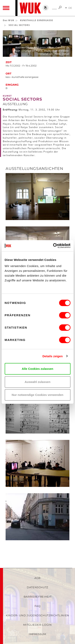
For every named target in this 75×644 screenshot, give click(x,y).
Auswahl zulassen (37, 382)
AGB (37, 578)
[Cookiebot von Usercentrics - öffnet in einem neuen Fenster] (53, 246)
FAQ (38, 606)
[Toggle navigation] (6, 8)
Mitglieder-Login (37, 625)
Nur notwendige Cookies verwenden (37, 395)
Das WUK (8, 20)
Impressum (37, 634)
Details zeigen (52, 356)
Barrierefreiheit (37, 597)
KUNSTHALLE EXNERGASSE (36, 20)
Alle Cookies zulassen (38, 369)
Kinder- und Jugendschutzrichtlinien (37, 615)
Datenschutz (37, 587)
